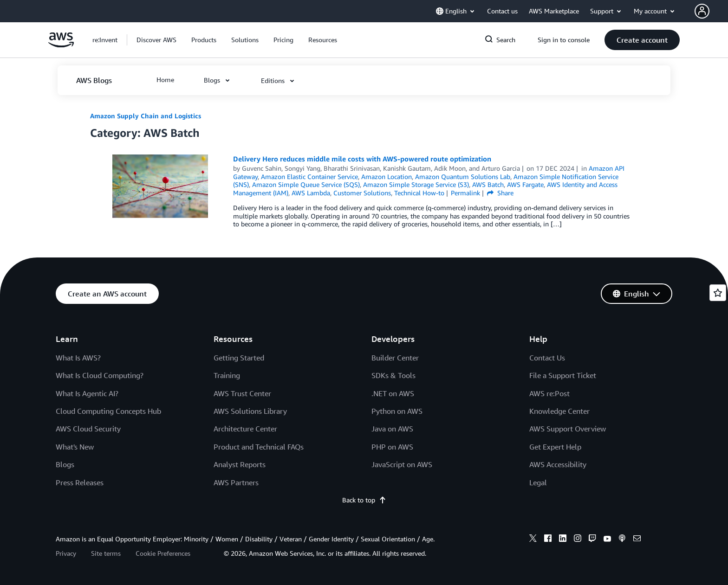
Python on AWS (397, 411)
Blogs (65, 464)
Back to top (364, 500)
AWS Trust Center (242, 393)
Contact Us (547, 358)
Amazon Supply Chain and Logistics (146, 116)
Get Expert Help (555, 447)
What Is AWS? (78, 358)
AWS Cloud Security (88, 429)
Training (227, 375)
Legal (538, 482)
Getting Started (239, 358)
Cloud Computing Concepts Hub (108, 411)
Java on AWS (392, 429)
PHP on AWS (392, 447)
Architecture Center (245, 429)
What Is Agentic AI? (87, 393)
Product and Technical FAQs (259, 447)
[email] (637, 540)
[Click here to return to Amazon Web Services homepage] (61, 45)
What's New (75, 447)
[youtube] (607, 540)
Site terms (106, 553)
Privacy (66, 553)
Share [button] (500, 193)
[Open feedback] (718, 293)
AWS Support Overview (568, 429)
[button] (711, 11)
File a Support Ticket (563, 375)
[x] (533, 540)
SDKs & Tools (393, 375)
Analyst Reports (240, 464)
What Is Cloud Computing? (100, 375)
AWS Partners (236, 482)
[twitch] (592, 540)
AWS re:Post (549, 393)
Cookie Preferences (163, 553)
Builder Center (395, 358)
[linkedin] (563, 540)
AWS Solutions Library (250, 411)
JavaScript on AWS (402, 464)
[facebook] (548, 540)
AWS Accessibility (558, 464)
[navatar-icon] (702, 11)
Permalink (465, 193)
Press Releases (80, 482)
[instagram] (578, 540)
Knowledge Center (559, 411)
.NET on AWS (393, 393)
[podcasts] (622, 540)
